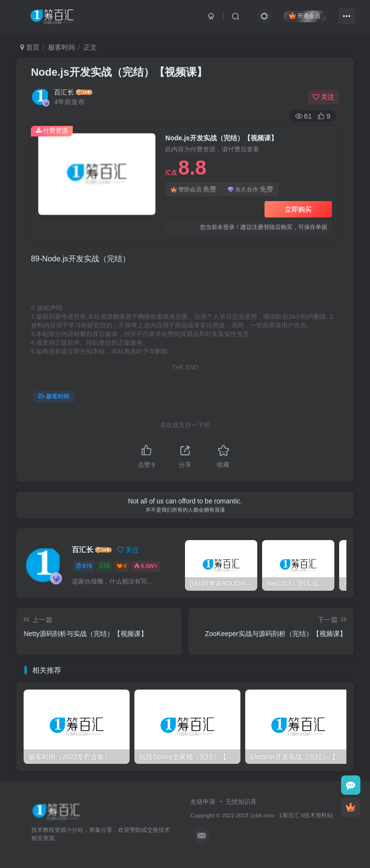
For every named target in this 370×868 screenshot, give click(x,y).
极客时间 (62, 47)
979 (84, 566)
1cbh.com (262, 815)
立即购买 (298, 209)
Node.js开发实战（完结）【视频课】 (119, 72)
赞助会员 (194, 189)
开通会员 (305, 16)
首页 (30, 47)
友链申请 (203, 802)
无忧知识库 (241, 802)
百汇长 (64, 92)
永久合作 (251, 189)
